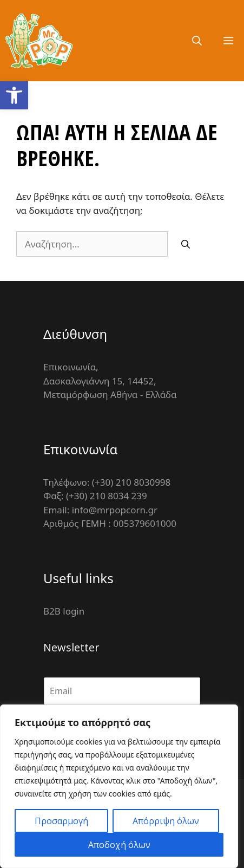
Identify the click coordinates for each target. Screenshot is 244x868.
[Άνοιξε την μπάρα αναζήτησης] (197, 41)
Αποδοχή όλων (119, 845)
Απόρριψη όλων (166, 821)
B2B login (64, 611)
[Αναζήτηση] (186, 244)
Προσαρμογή (61, 821)
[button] (14, 95)
